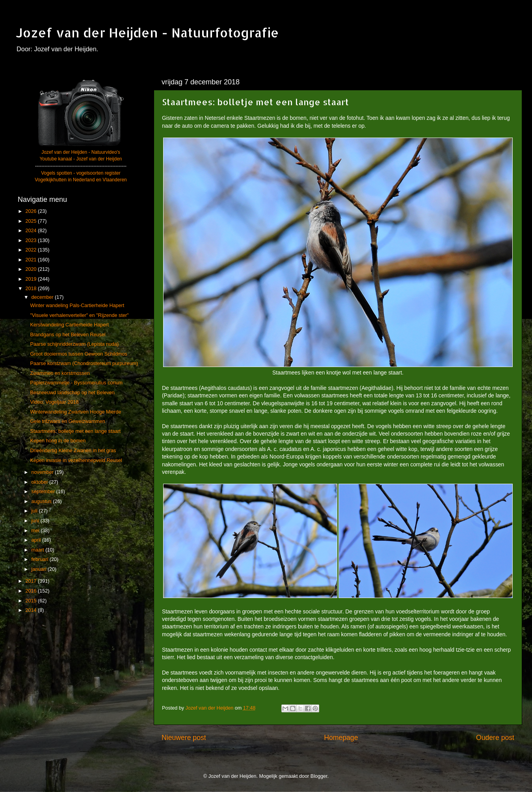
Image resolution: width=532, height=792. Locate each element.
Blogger (319, 776)
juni (36, 521)
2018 (32, 289)
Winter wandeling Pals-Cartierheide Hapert (77, 306)
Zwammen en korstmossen (60, 373)
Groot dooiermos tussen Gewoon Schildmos (78, 354)
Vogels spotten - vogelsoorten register (81, 173)
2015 (32, 601)
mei (36, 531)
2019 (32, 279)
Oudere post (495, 738)
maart (39, 550)
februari (41, 559)
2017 (32, 581)
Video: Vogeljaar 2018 (54, 402)
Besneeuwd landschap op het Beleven (72, 393)
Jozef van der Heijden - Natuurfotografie (147, 33)
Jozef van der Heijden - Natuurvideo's (81, 152)
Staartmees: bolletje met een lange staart (75, 431)
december (43, 297)
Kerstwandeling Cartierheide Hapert (69, 325)
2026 (32, 211)
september (44, 492)
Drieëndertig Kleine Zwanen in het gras (73, 451)
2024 (32, 231)
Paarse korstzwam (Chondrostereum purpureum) (84, 363)
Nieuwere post (184, 738)
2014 (32, 610)
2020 (32, 269)
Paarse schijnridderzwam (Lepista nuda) (74, 344)
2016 (32, 591)
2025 (32, 221)
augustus (42, 501)
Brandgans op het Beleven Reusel (68, 335)
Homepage (341, 738)
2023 (32, 240)
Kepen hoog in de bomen (58, 441)
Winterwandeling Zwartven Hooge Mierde (75, 412)
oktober (41, 482)
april (37, 540)
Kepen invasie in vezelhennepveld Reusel (76, 460)
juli (35, 511)
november (43, 472)
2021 (32, 260)
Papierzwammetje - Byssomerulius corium (76, 383)
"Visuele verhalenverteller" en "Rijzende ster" (79, 315)
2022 (32, 250)
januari (40, 569)
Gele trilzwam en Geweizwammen (67, 421)
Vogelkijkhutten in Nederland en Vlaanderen (81, 180)
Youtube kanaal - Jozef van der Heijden (81, 159)
